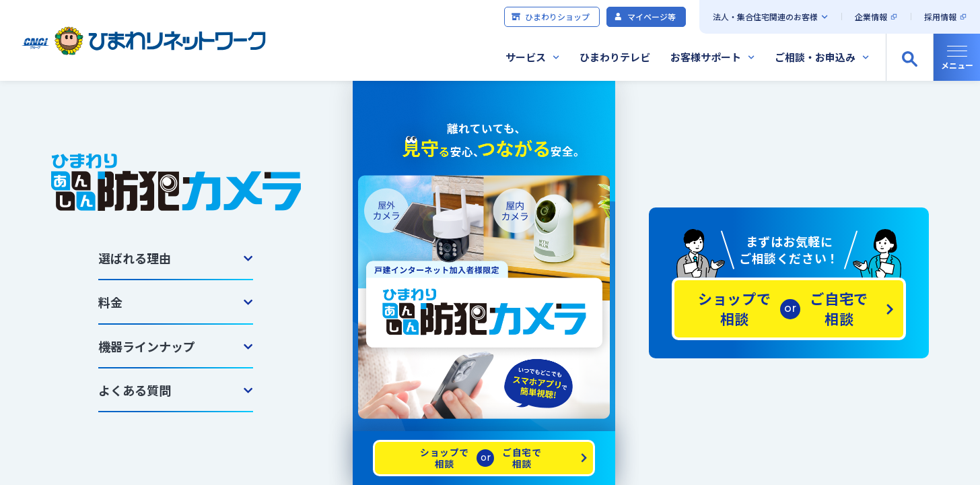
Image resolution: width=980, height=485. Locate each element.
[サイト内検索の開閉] (909, 57)
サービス (526, 57)
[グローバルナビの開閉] (956, 57)
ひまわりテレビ (615, 57)
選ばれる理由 (135, 258)
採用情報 (940, 17)
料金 (110, 302)
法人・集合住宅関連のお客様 (765, 17)
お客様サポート (706, 57)
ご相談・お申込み (815, 57)
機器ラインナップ (147, 346)
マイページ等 (644, 17)
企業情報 (871, 17)
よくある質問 (135, 390)
